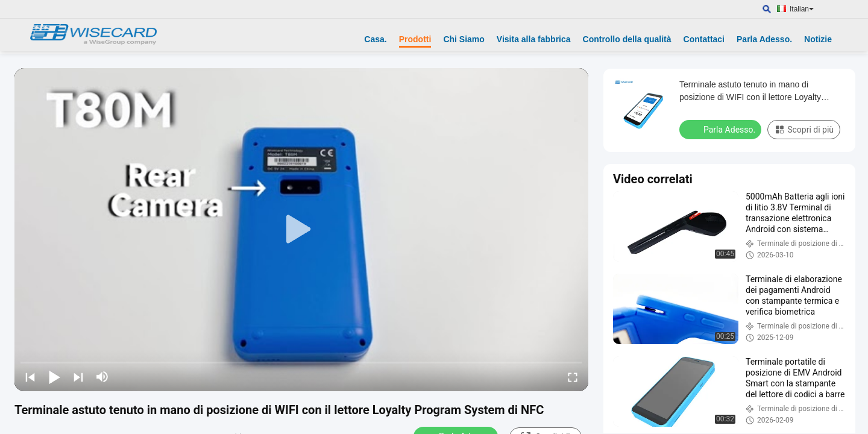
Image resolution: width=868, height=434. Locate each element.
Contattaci (704, 39)
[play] (301, 230)
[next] (78, 377)
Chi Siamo (464, 39)
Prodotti (415, 39)
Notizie (818, 39)
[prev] (30, 377)
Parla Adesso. (764, 39)
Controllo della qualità (627, 39)
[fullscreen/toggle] (573, 377)
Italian (802, 9)
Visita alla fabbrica (534, 39)
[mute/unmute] (102, 377)
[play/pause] (54, 377)
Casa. (375, 39)
